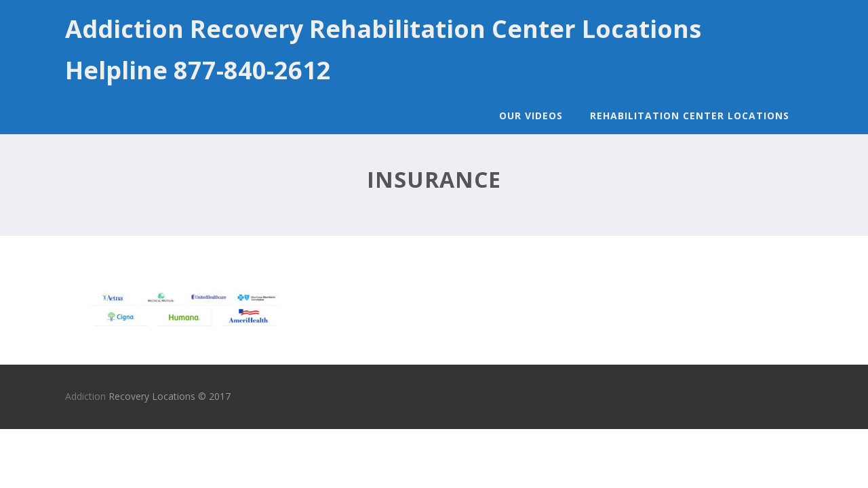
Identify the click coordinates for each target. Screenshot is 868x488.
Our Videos (531, 116)
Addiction (85, 396)
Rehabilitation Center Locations (690, 116)
